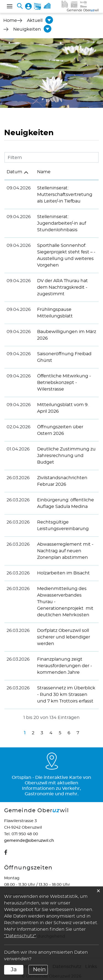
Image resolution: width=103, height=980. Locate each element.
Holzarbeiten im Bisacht (62, 573)
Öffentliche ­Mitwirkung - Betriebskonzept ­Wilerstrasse (62, 383)
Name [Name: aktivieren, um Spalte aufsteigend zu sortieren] (42, 172)
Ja (14, 970)
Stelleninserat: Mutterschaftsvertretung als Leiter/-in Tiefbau (63, 195)
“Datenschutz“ (20, 936)
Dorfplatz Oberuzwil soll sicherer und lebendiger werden (62, 631)
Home (10, 21)
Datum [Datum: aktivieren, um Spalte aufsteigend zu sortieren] (14, 172)
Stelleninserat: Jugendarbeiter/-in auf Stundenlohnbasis (60, 223)
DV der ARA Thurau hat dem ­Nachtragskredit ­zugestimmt (61, 287)
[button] (35, 21)
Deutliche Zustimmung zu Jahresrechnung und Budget (64, 456)
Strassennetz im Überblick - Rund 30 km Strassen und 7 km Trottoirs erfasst (66, 688)
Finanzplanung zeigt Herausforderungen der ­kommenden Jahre (63, 659)
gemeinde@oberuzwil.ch (29, 834)
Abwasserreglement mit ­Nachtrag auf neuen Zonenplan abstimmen (63, 551)
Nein (39, 970)
